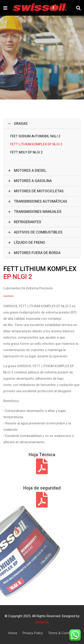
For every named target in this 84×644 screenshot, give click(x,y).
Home (13, 633)
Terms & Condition (62, 633)
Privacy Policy (33, 633)
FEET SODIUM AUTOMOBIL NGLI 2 (35, 136)
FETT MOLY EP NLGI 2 (26, 152)
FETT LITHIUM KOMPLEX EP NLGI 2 (36, 144)
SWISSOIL (42, 622)
